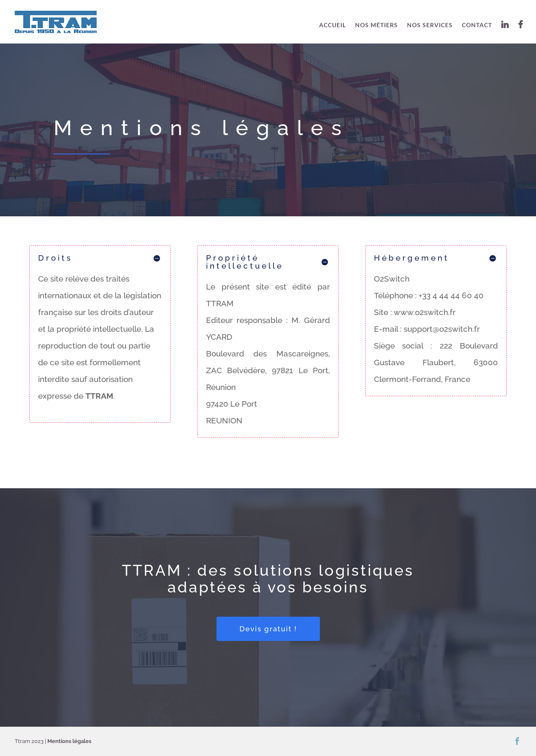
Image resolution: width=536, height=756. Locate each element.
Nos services (430, 25)
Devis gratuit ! (268, 629)
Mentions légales (69, 741)
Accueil (332, 25)
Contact (477, 25)
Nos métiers (376, 25)
